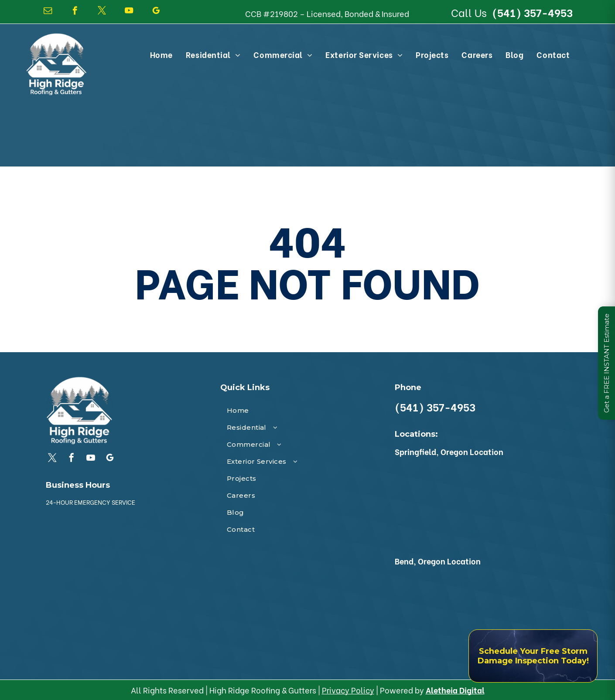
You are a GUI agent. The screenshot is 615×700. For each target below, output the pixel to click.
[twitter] (102, 12)
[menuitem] (161, 54)
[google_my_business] (156, 12)
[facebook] (75, 12)
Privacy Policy (348, 690)
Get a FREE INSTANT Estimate (606, 363)
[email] (48, 12)
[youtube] (129, 12)
